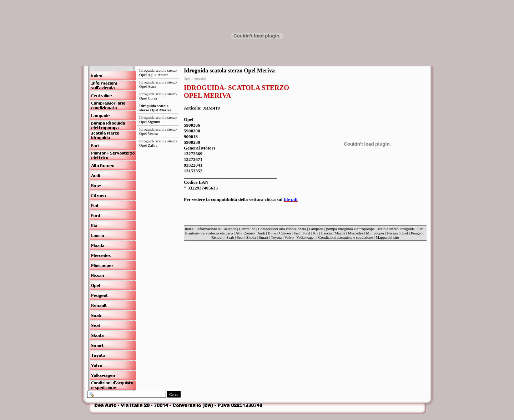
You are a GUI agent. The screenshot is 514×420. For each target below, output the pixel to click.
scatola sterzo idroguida (396, 229)
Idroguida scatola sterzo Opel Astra (158, 84)
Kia (316, 233)
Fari (420, 229)
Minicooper (375, 233)
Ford (306, 233)
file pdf (291, 199)
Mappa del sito (387, 237)
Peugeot (417, 233)
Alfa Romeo (245, 233)
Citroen (285, 233)
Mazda (340, 233)
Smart (263, 237)
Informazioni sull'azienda (216, 229)
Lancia (327, 233)
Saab (230, 237)
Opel (404, 233)
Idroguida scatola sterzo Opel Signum (158, 120)
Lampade (316, 229)
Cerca (174, 394)
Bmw (272, 233)
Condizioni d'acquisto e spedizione (346, 237)
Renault (217, 237)
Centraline (247, 229)
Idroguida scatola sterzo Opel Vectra (158, 131)
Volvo (289, 237)
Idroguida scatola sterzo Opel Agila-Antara (158, 72)
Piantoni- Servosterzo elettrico (210, 233)
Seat (240, 237)
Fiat (297, 233)
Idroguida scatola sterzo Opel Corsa (158, 96)
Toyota (276, 237)
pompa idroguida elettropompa (351, 229)
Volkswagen (306, 237)
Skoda (251, 237)
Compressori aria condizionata (282, 229)
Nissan (392, 233)
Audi (261, 233)
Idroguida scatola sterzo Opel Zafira (158, 143)
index (189, 229)
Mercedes (356, 233)
